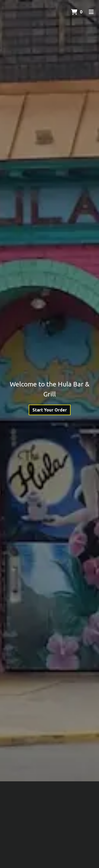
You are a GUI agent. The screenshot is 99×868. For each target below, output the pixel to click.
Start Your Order (50, 410)
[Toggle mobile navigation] (91, 12)
